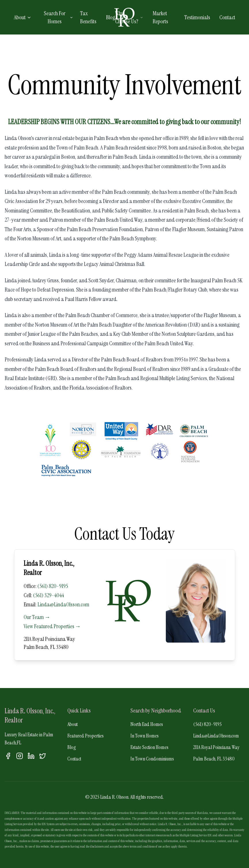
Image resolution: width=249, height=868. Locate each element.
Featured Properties (85, 736)
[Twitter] (43, 756)
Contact (227, 17)
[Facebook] (8, 756)
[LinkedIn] (31, 756)
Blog (111, 17)
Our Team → (37, 617)
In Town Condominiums (152, 759)
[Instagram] (20, 756)
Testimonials (197, 17)
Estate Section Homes (149, 747)
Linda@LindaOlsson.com (63, 604)
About (23, 17)
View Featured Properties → (52, 626)
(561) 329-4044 (49, 595)
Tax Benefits (88, 17)
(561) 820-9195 (53, 586)
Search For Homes (58, 17)
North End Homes (147, 724)
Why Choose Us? (129, 17)
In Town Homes (145, 736)
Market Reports (160, 17)
